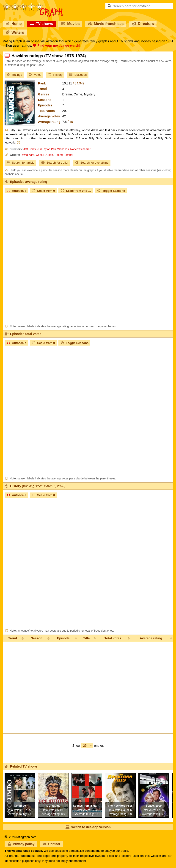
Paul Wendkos (60, 149)
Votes (35, 75)
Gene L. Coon (45, 155)
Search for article (20, 163)
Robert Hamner (64, 155)
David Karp (27, 155)
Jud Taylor (43, 149)
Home (14, 24)
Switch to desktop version (88, 827)
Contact (51, 844)
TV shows (41, 24)
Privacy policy (21, 844)
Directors (143, 24)
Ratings (14, 75)
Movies (70, 24)
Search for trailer (55, 163)
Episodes (78, 75)
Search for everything (92, 163)
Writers (15, 32)
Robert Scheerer (80, 149)
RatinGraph (33, 5)
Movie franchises (106, 24)
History (55, 75)
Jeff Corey (30, 149)
